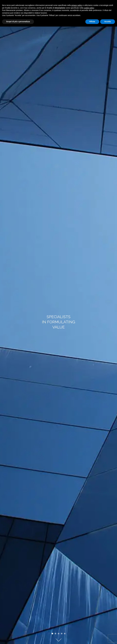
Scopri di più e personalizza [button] (18, 22)
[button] (52, 634)
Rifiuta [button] (92, 22)
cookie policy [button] (89, 8)
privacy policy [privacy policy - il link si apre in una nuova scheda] (77, 5)
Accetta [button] (108, 22)
